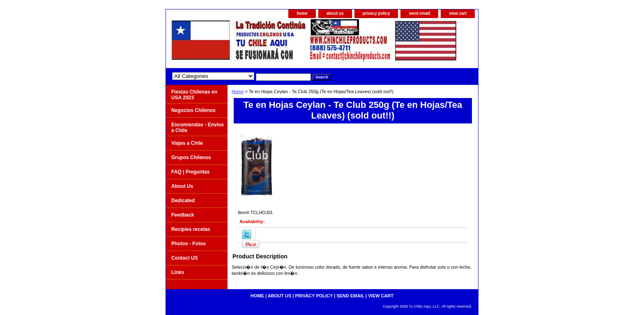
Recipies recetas (191, 229)
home (302, 13)
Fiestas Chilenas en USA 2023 (194, 95)
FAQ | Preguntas (190, 172)
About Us (182, 186)
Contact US (185, 258)
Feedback (183, 215)
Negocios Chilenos (193, 110)
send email (419, 13)
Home (238, 91)
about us (335, 13)
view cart (458, 13)
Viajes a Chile (187, 143)
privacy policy (376, 13)
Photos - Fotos (189, 244)
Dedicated (183, 201)
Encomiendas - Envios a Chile (198, 128)
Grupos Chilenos (191, 157)
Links (178, 272)
